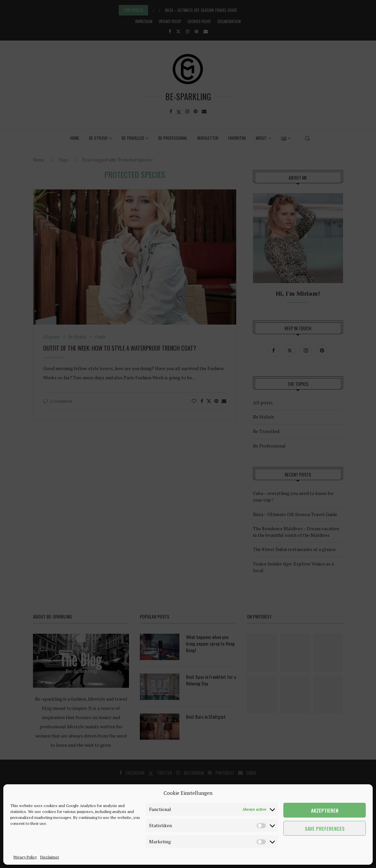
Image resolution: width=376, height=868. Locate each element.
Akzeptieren (325, 810)
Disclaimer (50, 857)
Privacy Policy (25, 857)
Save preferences (325, 828)
